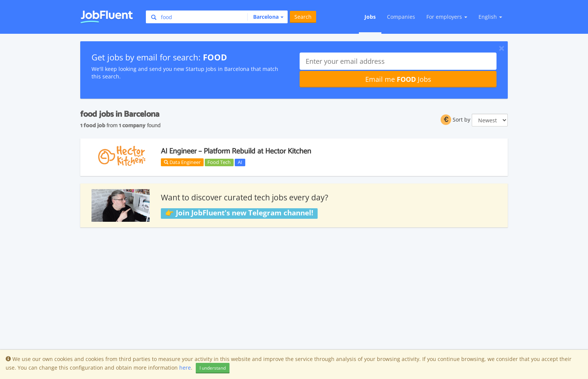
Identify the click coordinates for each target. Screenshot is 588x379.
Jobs (370, 17)
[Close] (502, 48)
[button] (265, 17)
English (490, 17)
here (185, 368)
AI (240, 162)
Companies (401, 17)
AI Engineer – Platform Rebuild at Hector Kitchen (236, 151)
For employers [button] (447, 17)
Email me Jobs (398, 79)
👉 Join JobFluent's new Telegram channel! (239, 213)
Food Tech (219, 162)
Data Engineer (182, 162)
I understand (213, 368)
